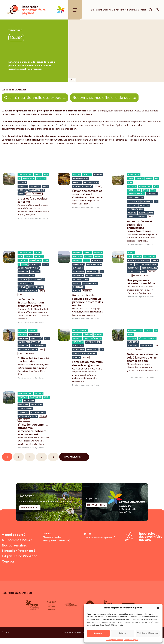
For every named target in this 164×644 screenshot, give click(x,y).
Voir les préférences (148, 633)
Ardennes (87, 292)
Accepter (98, 633)
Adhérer (27, 508)
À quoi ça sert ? (15, 535)
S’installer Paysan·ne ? (102, 10)
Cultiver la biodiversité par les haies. (33, 361)
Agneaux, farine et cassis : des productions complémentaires (140, 227)
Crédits (47, 534)
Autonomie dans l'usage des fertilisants (142, 198)
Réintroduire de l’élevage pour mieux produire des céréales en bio (88, 301)
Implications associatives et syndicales (33, 269)
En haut (6, 638)
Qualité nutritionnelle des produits (35, 98)
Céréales (140, 179)
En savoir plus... (96, 517)
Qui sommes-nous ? (18, 541)
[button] (158, 608)
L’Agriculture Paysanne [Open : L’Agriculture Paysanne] (125, 10)
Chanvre (88, 254)
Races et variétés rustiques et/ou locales (31, 284)
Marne (86, 358)
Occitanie (37, 195)
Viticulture (78, 343)
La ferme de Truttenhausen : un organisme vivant (31, 303)
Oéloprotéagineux (92, 339)
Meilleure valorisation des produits (88, 179)
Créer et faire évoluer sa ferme (33, 201)
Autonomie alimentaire (138, 261)
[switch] (157, 10)
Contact (142, 10)
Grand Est (30, 354)
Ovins (146, 191)
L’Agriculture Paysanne (13, 559)
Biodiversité (35, 187)
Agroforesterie (135, 331)
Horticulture (145, 187)
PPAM (153, 191)
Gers (28, 195)
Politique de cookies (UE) (57, 541)
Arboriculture (25, 176)
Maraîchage (29, 179)
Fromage (87, 176)
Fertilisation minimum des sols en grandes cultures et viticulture (87, 366)
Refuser (123, 633)
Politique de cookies (115, 640)
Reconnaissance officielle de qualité (104, 98)
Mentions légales (131, 640)
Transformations (136, 195)
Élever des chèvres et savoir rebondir (87, 193)
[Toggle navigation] (75, 10)
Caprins (77, 176)
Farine (149, 179)
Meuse (27, 421)
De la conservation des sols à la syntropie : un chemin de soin (143, 358)
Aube (151, 217)
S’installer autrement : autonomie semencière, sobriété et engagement (33, 430)
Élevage (38, 176)
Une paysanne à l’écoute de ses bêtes (141, 283)
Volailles (41, 179)
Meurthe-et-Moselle (142, 276)
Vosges (98, 187)
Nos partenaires (15, 546)
